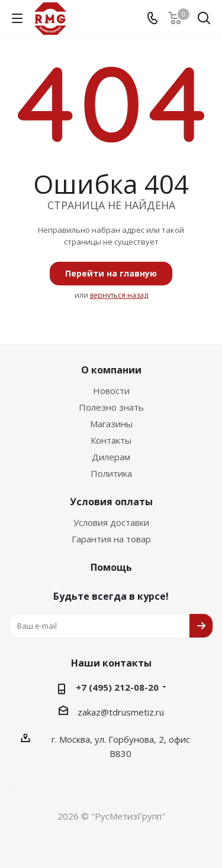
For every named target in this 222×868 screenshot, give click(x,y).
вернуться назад (119, 295)
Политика (111, 473)
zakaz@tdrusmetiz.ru (121, 712)
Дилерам (111, 457)
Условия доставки (111, 522)
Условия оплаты (111, 502)
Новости (111, 391)
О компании (111, 370)
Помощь (111, 567)
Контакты (111, 440)
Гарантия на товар (111, 539)
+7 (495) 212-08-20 (117, 687)
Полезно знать (111, 407)
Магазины (111, 424)
